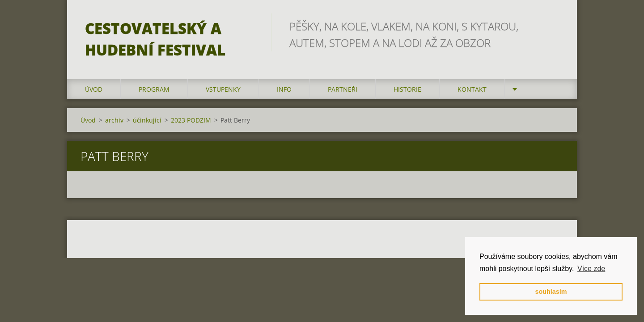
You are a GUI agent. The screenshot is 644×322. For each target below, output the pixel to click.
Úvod (94, 89)
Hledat (554, 26)
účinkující (147, 120)
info (284, 89)
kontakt (472, 89)
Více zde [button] (591, 269)
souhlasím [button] (551, 292)
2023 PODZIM (191, 120)
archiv (114, 120)
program (154, 89)
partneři (343, 89)
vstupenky (223, 89)
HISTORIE (407, 89)
